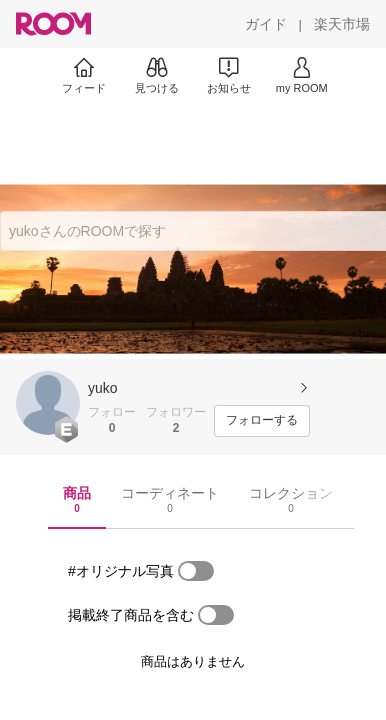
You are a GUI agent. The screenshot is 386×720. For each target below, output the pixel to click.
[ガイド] (266, 24)
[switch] (196, 571)
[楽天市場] (342, 24)
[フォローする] (262, 421)
